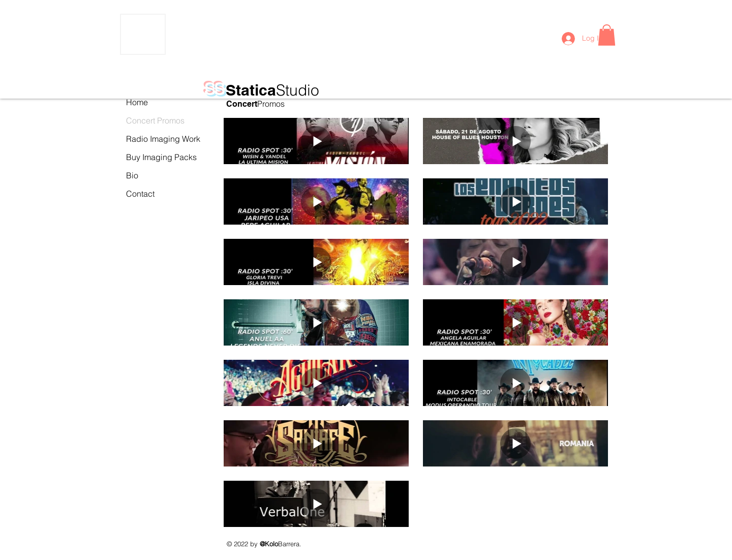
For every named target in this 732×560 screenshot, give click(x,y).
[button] (607, 35)
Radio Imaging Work (148, 139)
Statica (272, 90)
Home (137, 102)
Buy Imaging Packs (148, 157)
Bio (132, 175)
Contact (140, 194)
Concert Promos (148, 120)
